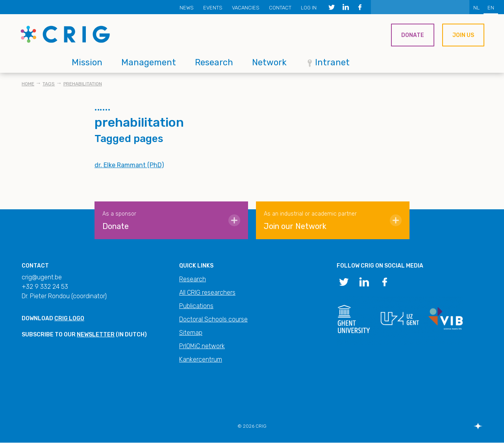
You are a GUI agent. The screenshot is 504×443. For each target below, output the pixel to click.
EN (491, 8)
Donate (413, 35)
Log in (309, 8)
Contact (280, 8)
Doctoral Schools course (213, 319)
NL (476, 8)
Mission (87, 62)
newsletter (96, 335)
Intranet (332, 62)
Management (149, 62)
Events (213, 8)
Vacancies (246, 8)
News (187, 8)
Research (214, 62)
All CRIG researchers (207, 293)
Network (269, 62)
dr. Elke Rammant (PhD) (129, 165)
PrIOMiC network (202, 346)
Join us (463, 35)
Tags (49, 84)
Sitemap (191, 333)
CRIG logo (69, 318)
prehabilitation (83, 84)
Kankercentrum (201, 359)
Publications (196, 306)
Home (28, 84)
